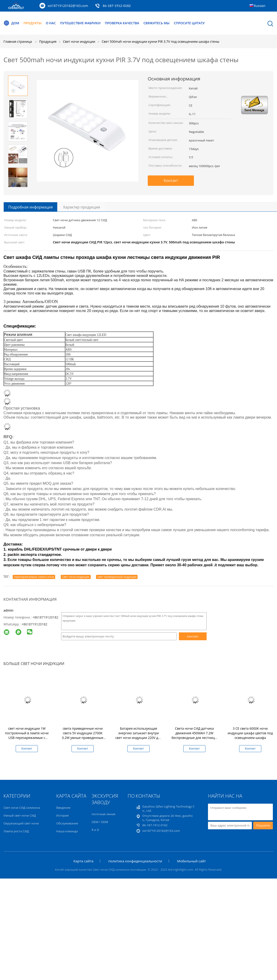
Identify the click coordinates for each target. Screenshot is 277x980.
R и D (95, 830)
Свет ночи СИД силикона (22, 808)
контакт (193, 636)
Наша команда (67, 831)
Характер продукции (82, 207)
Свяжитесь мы (157, 23)
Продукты (33, 23)
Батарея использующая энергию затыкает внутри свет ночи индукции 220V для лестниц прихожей (138, 735)
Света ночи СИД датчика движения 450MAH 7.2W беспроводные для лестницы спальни (194, 735)
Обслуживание (67, 823)
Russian (259, 6)
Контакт (171, 181)
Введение (63, 808)
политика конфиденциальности (135, 861)
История (62, 815)
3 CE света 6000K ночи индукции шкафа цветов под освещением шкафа (250, 733)
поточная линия (104, 814)
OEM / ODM (100, 822)
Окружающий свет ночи (21, 823)
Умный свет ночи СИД (20, 815)
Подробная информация (30, 207)
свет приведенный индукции (117, 577)
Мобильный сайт (191, 861)
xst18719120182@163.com (68, 6)
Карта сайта (83, 861)
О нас (51, 23)
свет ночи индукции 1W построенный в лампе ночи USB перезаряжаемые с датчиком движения (27, 735)
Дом (11, 23)
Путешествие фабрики (81, 23)
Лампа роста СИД (16, 831)
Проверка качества (122, 23)
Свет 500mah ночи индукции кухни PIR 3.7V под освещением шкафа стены (161, 41)
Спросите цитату (190, 23)
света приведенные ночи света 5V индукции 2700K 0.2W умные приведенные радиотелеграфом (83, 735)
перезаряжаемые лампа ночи (34, 577)
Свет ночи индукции (76, 577)
